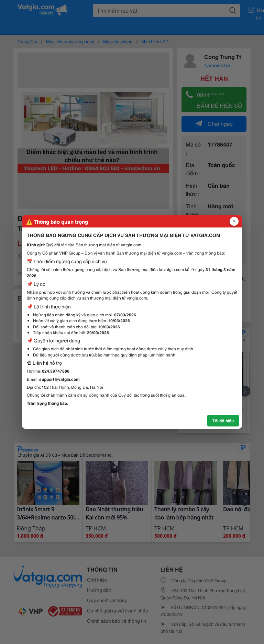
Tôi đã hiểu (223, 420)
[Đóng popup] (234, 221)
